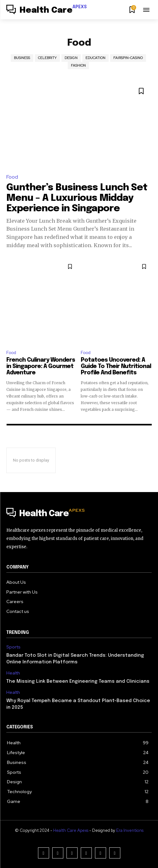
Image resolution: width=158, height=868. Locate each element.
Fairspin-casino (128, 58)
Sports (13, 647)
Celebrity (47, 58)
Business (22, 58)
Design (71, 58)
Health (13, 673)
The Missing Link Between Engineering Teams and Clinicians (78, 681)
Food (12, 177)
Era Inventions (130, 830)
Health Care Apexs (71, 830)
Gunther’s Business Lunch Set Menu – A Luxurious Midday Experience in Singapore (77, 198)
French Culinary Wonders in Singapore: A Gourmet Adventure (41, 366)
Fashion (78, 66)
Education (95, 58)
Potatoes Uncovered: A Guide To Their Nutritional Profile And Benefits (116, 366)
